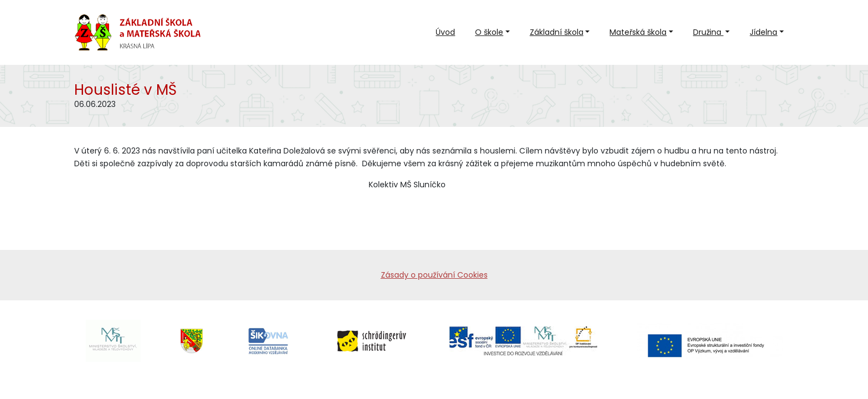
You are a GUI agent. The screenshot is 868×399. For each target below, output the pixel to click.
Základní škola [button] (557, 32)
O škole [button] (489, 32)
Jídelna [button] (763, 32)
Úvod (445, 32)
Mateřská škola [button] (638, 32)
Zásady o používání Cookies (434, 275)
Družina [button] (708, 32)
